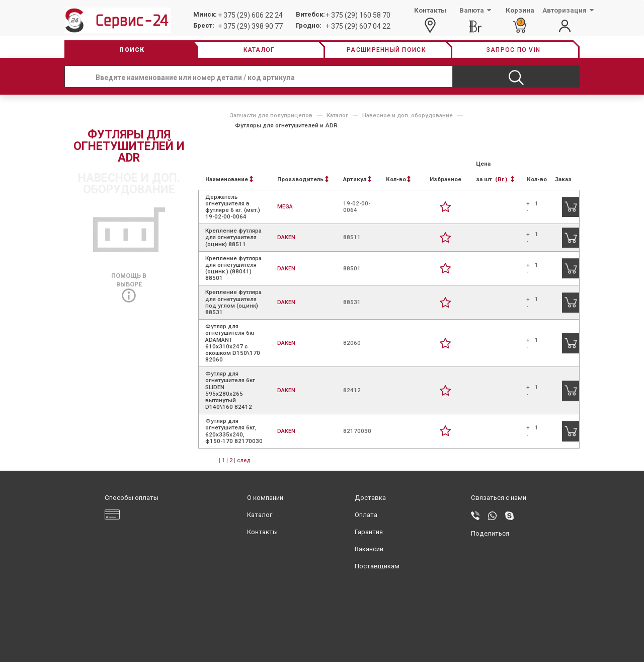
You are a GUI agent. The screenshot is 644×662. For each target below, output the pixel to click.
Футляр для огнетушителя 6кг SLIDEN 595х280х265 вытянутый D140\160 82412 (230, 390)
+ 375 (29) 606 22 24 (250, 15)
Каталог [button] (259, 50)
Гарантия (369, 532)
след (244, 460)
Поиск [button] (132, 50)
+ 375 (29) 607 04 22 (358, 26)
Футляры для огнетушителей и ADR (286, 125)
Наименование (229, 179)
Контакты (262, 532)
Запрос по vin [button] (513, 50)
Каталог (337, 115)
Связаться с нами (499, 498)
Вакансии (369, 549)
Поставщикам (377, 566)
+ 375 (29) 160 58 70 (358, 15)
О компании (265, 498)
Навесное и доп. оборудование (408, 115)
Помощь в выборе (129, 285)
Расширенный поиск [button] (386, 50)
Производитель (303, 179)
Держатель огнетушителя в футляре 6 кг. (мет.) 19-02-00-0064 (233, 207)
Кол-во (398, 179)
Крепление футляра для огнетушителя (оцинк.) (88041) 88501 (233, 268)
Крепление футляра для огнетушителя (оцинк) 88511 (233, 237)
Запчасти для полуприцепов (271, 115)
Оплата (366, 515)
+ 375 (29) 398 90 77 (250, 26)
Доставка (370, 498)
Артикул (357, 179)
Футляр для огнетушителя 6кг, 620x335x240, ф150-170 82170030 (234, 431)
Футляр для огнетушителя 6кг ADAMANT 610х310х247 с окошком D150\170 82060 (233, 343)
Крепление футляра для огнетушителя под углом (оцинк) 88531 (233, 302)
